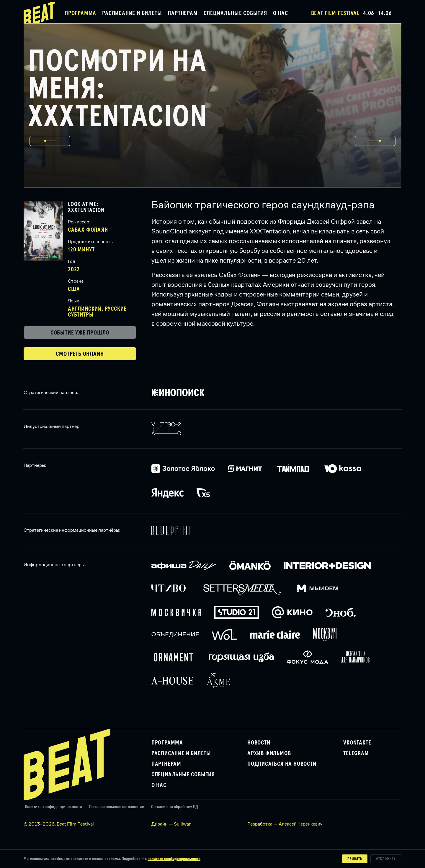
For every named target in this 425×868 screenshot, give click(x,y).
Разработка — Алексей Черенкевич (285, 824)
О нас (281, 13)
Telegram (356, 753)
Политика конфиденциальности (53, 807)
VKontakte (357, 743)
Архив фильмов (269, 753)
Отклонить (386, 859)
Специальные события (235, 13)
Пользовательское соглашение (117, 807)
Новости (259, 743)
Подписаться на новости (282, 764)
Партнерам (183, 13)
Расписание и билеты (132, 13)
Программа (80, 13)
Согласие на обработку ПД (175, 807)
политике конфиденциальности (174, 859)
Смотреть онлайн (80, 354)
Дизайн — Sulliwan (171, 824)
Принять (355, 859)
